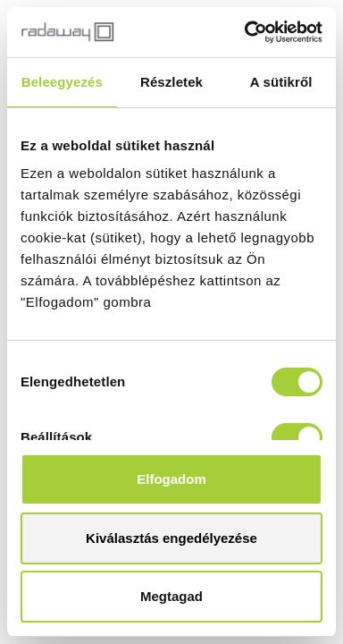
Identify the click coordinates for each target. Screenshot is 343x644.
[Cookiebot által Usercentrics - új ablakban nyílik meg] (246, 32)
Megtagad (171, 596)
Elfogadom (171, 479)
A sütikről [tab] (281, 82)
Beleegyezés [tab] (62, 82)
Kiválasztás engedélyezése (171, 538)
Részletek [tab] (171, 82)
